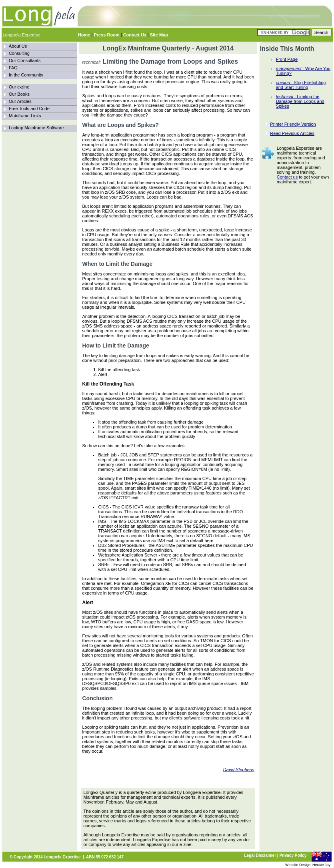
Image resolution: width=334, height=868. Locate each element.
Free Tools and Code (29, 108)
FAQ (13, 68)
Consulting (19, 53)
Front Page (287, 59)
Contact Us (135, 35)
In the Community (26, 75)
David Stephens (239, 770)
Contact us (287, 177)
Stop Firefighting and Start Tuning (301, 85)
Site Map (159, 35)
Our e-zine (19, 87)
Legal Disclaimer (260, 855)
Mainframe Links (25, 116)
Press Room (106, 35)
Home (84, 35)
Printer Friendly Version (293, 124)
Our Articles (20, 101)
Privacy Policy (293, 855)
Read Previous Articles (292, 133)
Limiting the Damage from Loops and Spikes (300, 101)
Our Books (19, 94)
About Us (18, 46)
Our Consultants (25, 60)
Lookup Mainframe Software (36, 128)
